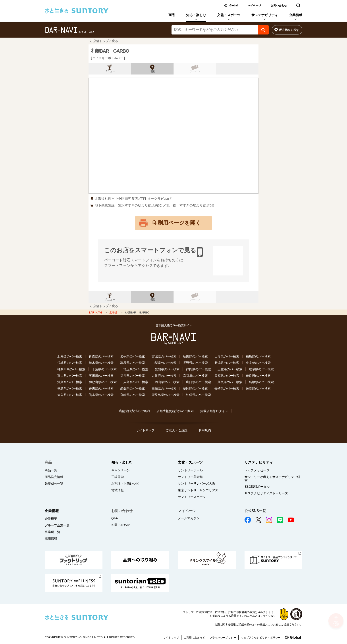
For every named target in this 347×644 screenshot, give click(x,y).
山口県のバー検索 (199, 382)
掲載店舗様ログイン (214, 411)
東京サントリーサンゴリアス (198, 490)
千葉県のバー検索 (104, 369)
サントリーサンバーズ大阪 (197, 483)
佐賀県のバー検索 (258, 388)
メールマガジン (189, 518)
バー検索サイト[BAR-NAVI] (70, 30)
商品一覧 (51, 470)
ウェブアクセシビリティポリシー (261, 638)
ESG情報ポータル (257, 487)
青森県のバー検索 (101, 356)
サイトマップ (145, 430)
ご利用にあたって (194, 638)
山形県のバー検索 (227, 356)
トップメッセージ (257, 470)
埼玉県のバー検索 (136, 369)
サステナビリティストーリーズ (266, 493)
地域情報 (118, 490)
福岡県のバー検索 (195, 388)
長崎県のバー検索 (227, 388)
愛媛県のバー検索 (133, 388)
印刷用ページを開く (177, 223)
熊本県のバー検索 (101, 395)
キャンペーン (121, 470)
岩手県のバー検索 (133, 356)
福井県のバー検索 (133, 376)
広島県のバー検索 (136, 382)
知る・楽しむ (196, 15)
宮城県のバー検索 (164, 356)
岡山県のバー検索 (167, 382)
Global (234, 6)
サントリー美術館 (190, 477)
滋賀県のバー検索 (70, 382)
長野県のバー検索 (195, 363)
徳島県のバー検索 (70, 388)
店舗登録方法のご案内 (134, 411)
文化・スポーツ (229, 15)
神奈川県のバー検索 (71, 369)
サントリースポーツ (192, 497)
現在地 (289, 30)
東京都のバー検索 (258, 363)
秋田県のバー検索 (195, 356)
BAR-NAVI (96, 312)
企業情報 (296, 15)
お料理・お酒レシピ (125, 483)
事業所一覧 (52, 532)
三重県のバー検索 (230, 369)
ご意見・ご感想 (177, 430)
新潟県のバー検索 (227, 363)
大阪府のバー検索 (164, 376)
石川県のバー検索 (101, 376)
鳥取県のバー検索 (230, 382)
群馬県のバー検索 (133, 363)
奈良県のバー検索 (258, 376)
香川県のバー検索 (101, 388)
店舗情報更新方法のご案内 (175, 411)
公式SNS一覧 (255, 511)
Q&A (115, 518)
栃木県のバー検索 (101, 363)
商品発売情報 (54, 477)
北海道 (114, 312)
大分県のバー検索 (70, 395)
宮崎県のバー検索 (133, 395)
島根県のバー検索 (261, 382)
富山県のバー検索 (70, 376)
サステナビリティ (265, 15)
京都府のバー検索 (195, 376)
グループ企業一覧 (57, 525)
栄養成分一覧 (54, 483)
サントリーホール (190, 470)
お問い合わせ (279, 6)
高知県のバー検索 (164, 388)
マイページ (254, 6)
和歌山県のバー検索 (103, 382)
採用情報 (51, 539)
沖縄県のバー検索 (199, 395)
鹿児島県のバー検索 (166, 395)
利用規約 (205, 430)
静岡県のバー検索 (199, 369)
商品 (172, 15)
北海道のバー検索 (70, 356)
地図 (152, 71)
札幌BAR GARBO (110, 51)
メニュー (110, 71)
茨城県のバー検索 (70, 363)
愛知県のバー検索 (167, 369)
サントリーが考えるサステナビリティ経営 (272, 478)
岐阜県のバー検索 (261, 369)
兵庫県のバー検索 (227, 376)
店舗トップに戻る (106, 41)
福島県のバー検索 (258, 356)
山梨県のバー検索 (164, 363)
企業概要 (51, 519)
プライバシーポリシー (223, 638)
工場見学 (118, 477)
